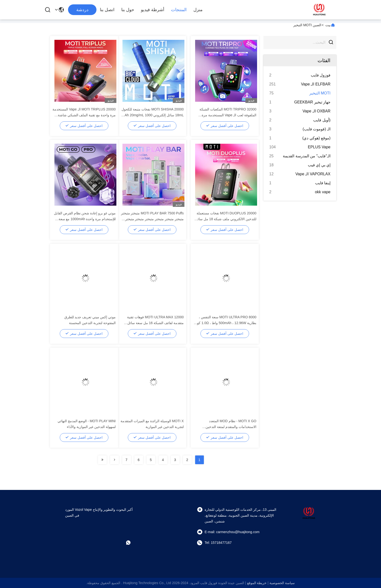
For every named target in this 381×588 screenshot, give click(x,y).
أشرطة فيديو (153, 10)
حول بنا (128, 10)
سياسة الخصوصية (282, 583)
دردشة (82, 10)
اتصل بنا (107, 10)
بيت (328, 25)
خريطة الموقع (257, 583)
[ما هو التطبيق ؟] (132, 543)
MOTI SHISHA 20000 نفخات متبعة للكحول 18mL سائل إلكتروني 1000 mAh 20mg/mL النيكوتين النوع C (153, 115)
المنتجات (179, 10)
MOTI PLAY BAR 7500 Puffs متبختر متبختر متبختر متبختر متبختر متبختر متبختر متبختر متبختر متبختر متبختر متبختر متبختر (152, 219)
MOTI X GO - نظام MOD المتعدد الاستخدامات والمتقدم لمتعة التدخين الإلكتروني (231, 427)
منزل (198, 10)
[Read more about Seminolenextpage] (114, 460)
